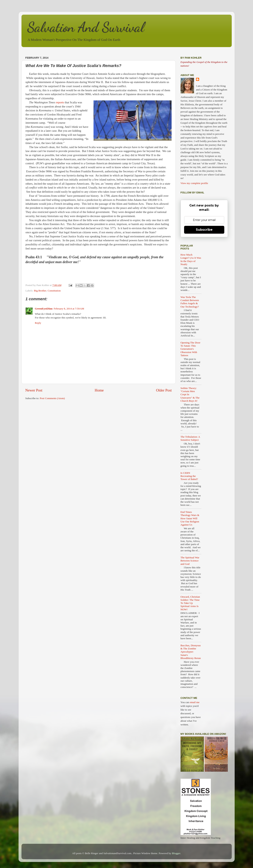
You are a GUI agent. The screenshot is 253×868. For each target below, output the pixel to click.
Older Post (164, 390)
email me (195, 702)
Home (99, 390)
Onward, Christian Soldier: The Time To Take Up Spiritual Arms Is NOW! (190, 603)
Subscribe (204, 230)
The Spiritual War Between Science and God (190, 561)
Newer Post (34, 390)
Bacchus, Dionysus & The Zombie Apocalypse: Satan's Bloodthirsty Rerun (191, 652)
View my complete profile (194, 183)
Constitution (54, 291)
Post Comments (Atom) (52, 398)
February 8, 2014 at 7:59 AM (69, 309)
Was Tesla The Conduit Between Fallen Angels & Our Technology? (190, 302)
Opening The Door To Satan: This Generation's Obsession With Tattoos (191, 349)
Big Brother (40, 291)
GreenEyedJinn (44, 309)
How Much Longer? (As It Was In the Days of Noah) (191, 259)
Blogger (176, 853)
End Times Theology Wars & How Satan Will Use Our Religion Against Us (190, 518)
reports (60, 102)
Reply (38, 323)
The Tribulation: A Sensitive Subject (190, 438)
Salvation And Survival (86, 27)
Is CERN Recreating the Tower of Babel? (189, 476)
